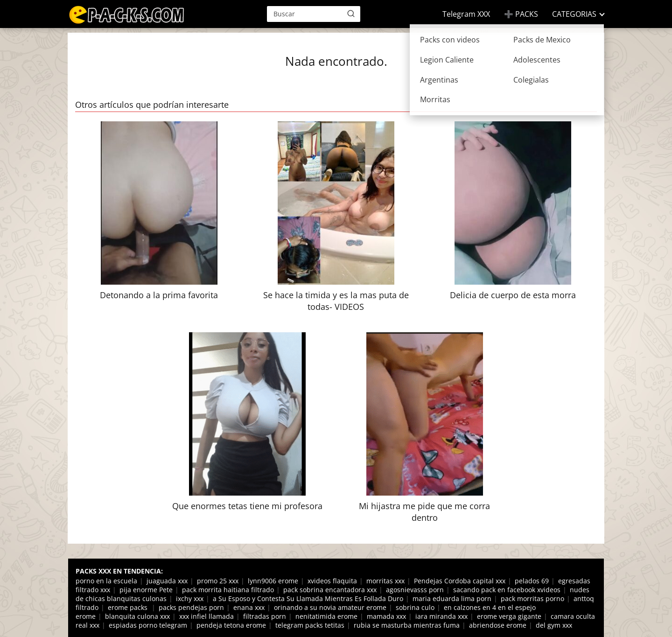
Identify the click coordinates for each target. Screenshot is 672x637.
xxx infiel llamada (206, 616)
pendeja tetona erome (231, 625)
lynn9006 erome (273, 581)
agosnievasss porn (415, 590)
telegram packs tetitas (310, 625)
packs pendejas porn (191, 607)
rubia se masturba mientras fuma (407, 625)
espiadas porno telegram (148, 625)
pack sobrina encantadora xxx (330, 590)
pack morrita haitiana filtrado (228, 590)
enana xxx (249, 607)
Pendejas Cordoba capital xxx (460, 581)
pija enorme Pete (146, 590)
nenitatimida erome (326, 616)
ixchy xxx (190, 598)
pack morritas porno (532, 598)
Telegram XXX (466, 14)
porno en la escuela (106, 581)
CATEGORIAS (574, 14)
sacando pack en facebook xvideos (507, 590)
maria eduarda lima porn (452, 598)
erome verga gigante (509, 616)
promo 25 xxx (218, 581)
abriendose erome (498, 625)
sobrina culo (415, 607)
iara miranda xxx (441, 616)
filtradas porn (265, 616)
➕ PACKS (521, 14)
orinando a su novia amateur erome (330, 607)
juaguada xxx (167, 581)
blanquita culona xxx (137, 616)
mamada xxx (386, 616)
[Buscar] (351, 14)
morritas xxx (385, 581)
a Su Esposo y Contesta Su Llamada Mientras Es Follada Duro (308, 598)
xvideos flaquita (332, 581)
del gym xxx (554, 625)
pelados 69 (532, 581)
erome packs (129, 607)
